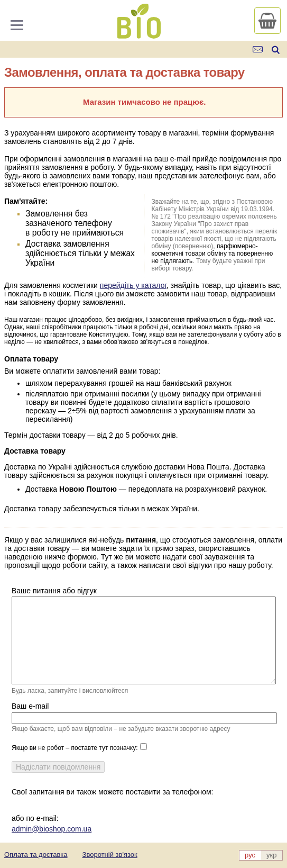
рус (250, 855)
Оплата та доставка (36, 855)
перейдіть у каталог (133, 285)
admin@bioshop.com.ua (52, 829)
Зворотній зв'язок (110, 855)
